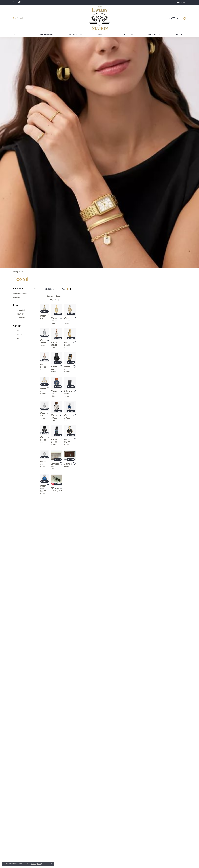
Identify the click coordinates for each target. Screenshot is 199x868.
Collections (75, 34)
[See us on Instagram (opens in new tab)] (19, 2)
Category (18, 288)
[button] (181, 2)
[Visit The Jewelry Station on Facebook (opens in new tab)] (15, 2)
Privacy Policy (36, 864)
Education (154, 34)
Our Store (127, 34)
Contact (180, 34)
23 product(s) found (113, 300)
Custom (19, 34)
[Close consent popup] (52, 864)
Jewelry (102, 34)
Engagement (46, 34)
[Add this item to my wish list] (85, 354)
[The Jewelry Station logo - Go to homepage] (99, 18)
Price (16, 305)
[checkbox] (19, 310)
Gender (17, 326)
